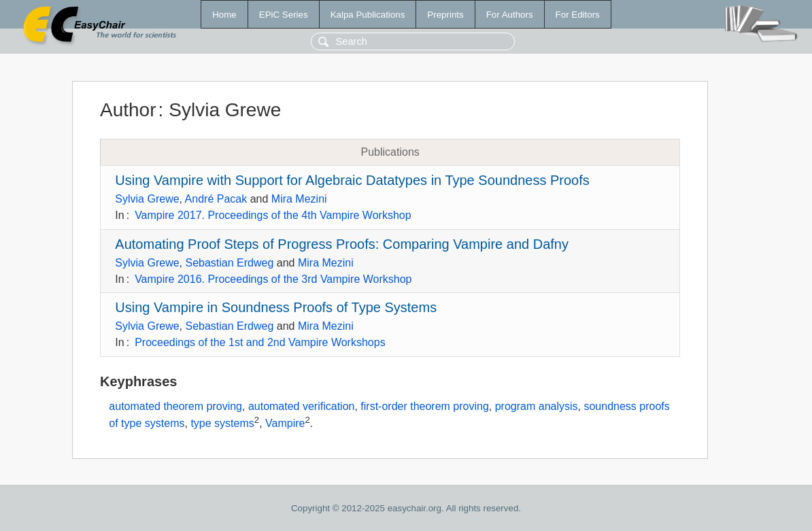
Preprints (445, 15)
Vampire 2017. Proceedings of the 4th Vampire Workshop (273, 215)
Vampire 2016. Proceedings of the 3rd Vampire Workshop (273, 279)
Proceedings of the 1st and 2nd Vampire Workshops (260, 342)
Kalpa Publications (368, 15)
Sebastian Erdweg (229, 263)
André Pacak (216, 199)
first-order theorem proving (425, 406)
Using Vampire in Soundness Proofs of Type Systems (276, 307)
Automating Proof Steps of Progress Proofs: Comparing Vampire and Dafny (342, 244)
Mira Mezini (299, 199)
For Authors (510, 15)
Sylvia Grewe (147, 199)
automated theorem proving (175, 406)
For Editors (578, 15)
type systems (222, 424)
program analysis (537, 406)
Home (224, 15)
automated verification (302, 406)
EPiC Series (284, 15)
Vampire (285, 424)
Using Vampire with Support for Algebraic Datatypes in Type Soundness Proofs (352, 180)
